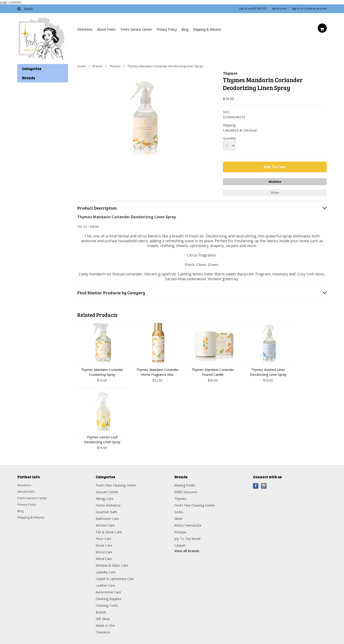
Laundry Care (106, 571)
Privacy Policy (167, 29)
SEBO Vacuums (186, 491)
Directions (85, 29)
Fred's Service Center (136, 29)
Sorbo (179, 511)
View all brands (187, 550)
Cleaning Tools (107, 605)
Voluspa (180, 531)
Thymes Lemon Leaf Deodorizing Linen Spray (102, 439)
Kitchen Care (105, 525)
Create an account (315, 9)
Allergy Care (105, 498)
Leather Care (105, 585)
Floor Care (104, 538)
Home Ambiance (108, 505)
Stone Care (104, 545)
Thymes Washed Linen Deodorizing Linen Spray (268, 371)
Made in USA (105, 625)
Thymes (115, 66)
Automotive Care (108, 591)
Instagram (264, 485)
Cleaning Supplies (109, 598)
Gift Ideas (103, 618)
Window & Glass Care (112, 565)
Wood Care (104, 551)
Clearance (103, 631)
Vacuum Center (107, 491)
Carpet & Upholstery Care (115, 578)
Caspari (180, 545)
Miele (178, 518)
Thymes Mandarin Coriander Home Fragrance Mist (157, 371)
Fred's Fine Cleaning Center (116, 485)
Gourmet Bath (106, 511)
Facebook (256, 485)
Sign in (296, 9)
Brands (98, 66)
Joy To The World (187, 538)
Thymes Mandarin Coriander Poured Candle (213, 371)
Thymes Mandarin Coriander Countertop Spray (102, 371)
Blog (185, 29)
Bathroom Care (107, 518)
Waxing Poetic (185, 485)
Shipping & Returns (207, 29)
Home (81, 66)
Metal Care (104, 558)
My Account (279, 9)
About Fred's (107, 29)
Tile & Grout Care (109, 531)
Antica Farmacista (188, 525)
